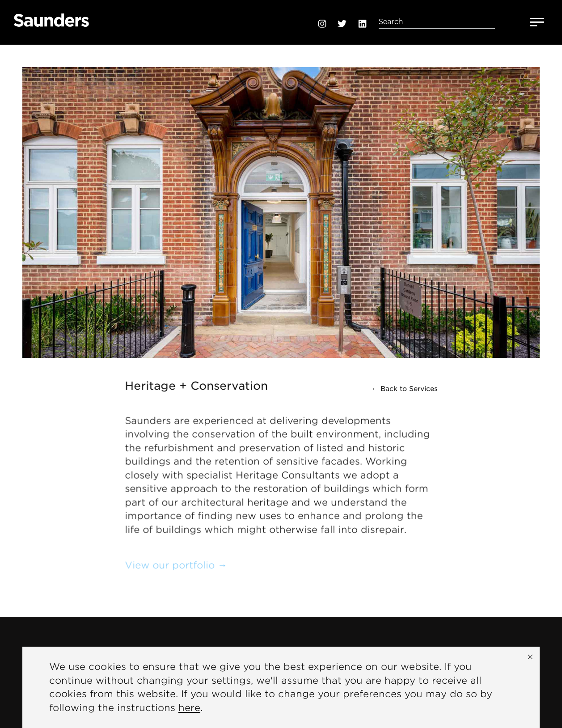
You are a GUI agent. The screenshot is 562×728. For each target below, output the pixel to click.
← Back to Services (404, 389)
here (189, 708)
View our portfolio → (176, 565)
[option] (281, 201)
